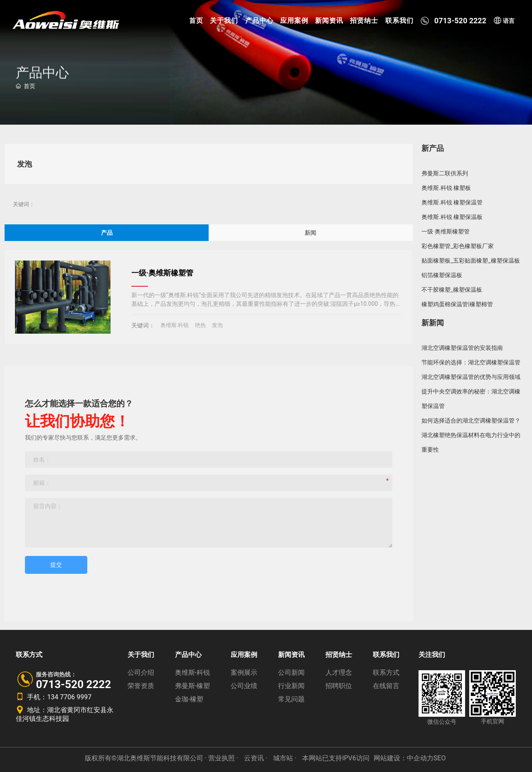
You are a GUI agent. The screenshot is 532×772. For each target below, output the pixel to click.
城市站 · (286, 758)
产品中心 (259, 21)
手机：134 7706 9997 (54, 697)
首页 (196, 21)
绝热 (200, 325)
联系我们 (399, 21)
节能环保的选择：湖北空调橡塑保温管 (471, 362)
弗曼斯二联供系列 (445, 173)
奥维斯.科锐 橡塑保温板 (452, 217)
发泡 (217, 325)
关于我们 (224, 21)
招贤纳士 (364, 21)
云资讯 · (256, 758)
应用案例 (294, 21)
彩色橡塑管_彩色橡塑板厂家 (458, 246)
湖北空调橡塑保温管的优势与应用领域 (471, 377)
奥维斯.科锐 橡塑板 (446, 188)
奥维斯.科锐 (175, 325)
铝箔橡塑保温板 (442, 275)
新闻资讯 (329, 21)
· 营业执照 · (222, 758)
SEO (440, 758)
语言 (504, 21)
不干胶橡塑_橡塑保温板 (452, 290)
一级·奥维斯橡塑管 (162, 273)
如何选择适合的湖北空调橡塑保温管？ (471, 420)
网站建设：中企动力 (404, 758)
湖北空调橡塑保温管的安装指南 (462, 348)
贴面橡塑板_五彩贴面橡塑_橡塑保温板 (471, 261)
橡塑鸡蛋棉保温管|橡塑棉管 (457, 304)
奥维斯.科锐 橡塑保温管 (452, 202)
